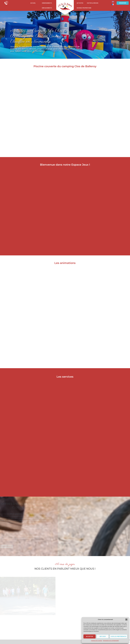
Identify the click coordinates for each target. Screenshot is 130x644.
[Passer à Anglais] (113, 2)
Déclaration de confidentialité (111, 641)
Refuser (103, 636)
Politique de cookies (97, 641)
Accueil (33, 3)
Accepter (90, 636)
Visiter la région (93, 3)
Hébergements (47, 3)
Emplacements (47, 8)
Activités (80, 3)
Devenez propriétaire (84, 8)
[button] (126, 620)
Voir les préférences (118, 636)
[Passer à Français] (113, 4)
